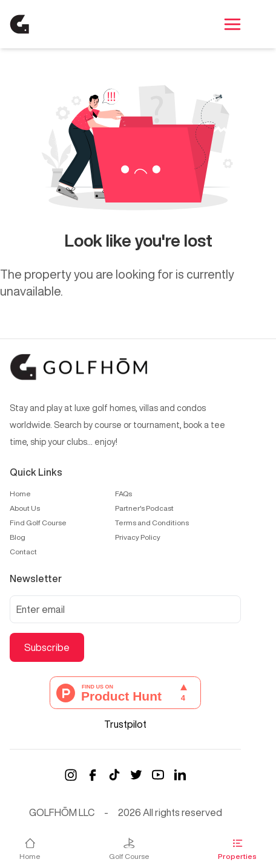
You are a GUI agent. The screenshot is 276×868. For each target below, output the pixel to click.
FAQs (123, 494)
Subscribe (47, 647)
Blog (18, 537)
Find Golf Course (38, 523)
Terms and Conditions (152, 523)
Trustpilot (125, 724)
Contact (23, 552)
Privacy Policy (138, 537)
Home (20, 494)
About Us (25, 508)
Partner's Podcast (144, 508)
